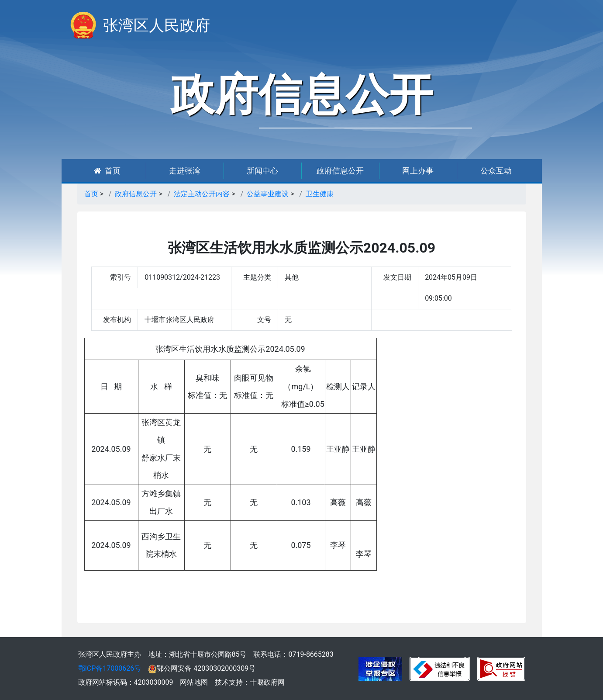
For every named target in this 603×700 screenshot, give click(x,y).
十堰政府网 (267, 682)
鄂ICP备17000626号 (110, 668)
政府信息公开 (340, 171)
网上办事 (418, 171)
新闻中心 (262, 171)
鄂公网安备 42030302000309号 (202, 668)
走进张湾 (185, 171)
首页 (107, 171)
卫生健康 (320, 194)
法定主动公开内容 (202, 194)
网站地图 (194, 682)
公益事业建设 (268, 194)
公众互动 (496, 171)
